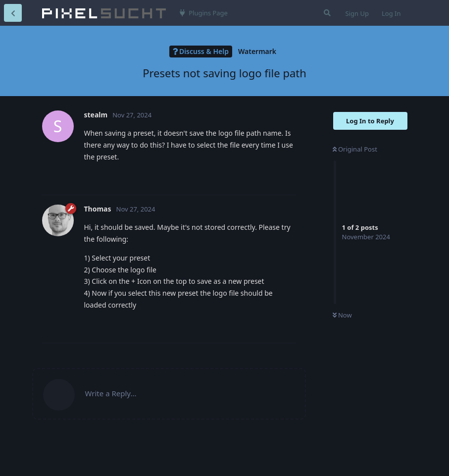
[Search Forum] (326, 13)
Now (342, 315)
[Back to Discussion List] (13, 13)
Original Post (355, 149)
